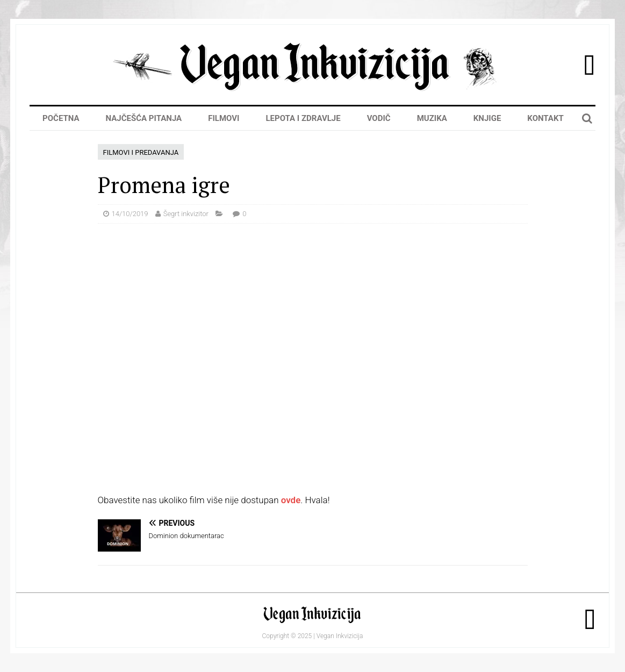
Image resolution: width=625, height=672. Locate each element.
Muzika (432, 118)
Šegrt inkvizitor (186, 214)
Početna (61, 118)
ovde (291, 500)
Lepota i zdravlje (303, 118)
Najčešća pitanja (144, 118)
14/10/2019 (130, 214)
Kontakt (545, 118)
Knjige (487, 118)
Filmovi (224, 118)
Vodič (379, 118)
